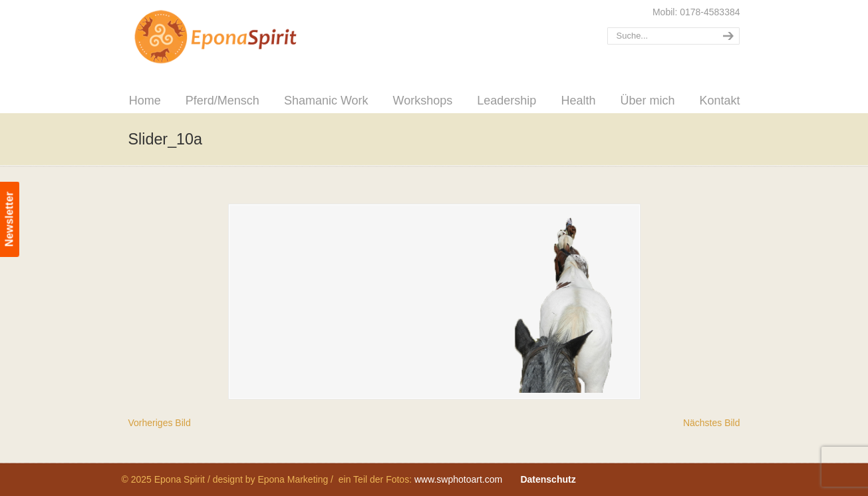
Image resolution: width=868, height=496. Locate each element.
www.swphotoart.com (458, 479)
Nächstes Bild (712, 423)
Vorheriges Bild (160, 423)
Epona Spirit (245, 37)
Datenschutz (548, 479)
